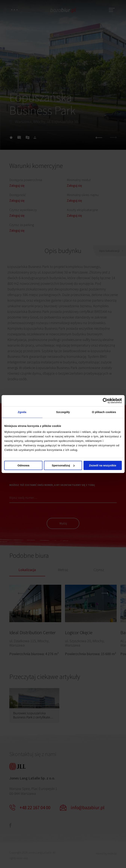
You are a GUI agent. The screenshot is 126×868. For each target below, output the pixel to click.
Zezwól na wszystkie (103, 465)
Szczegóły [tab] (63, 412)
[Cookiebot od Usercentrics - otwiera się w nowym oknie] (105, 401)
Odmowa (23, 465)
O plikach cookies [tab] (104, 412)
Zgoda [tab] (22, 412)
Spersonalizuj (63, 465)
